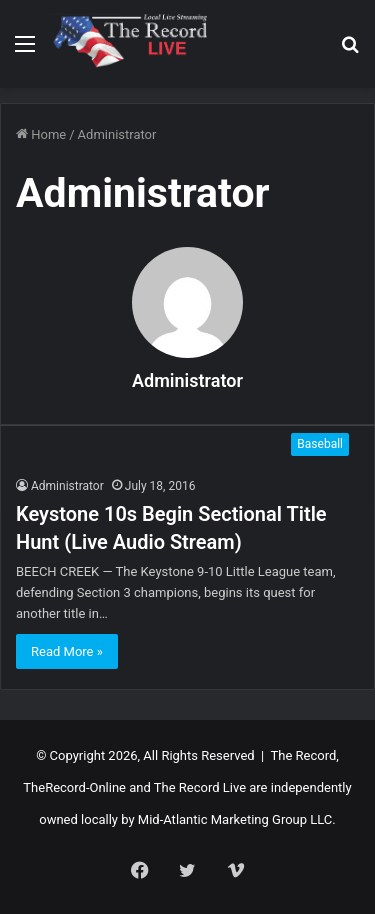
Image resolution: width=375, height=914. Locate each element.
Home (41, 134)
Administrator (187, 380)
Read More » (67, 651)
